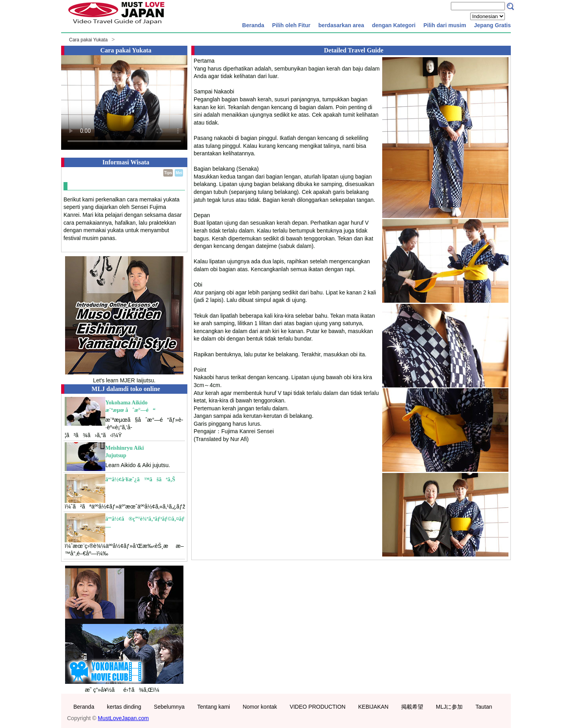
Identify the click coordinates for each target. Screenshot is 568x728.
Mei (179, 173)
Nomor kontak (260, 707)
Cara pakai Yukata (88, 40)
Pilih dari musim (445, 25)
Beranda (253, 25)
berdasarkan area (341, 25)
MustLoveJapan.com (123, 718)
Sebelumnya (169, 707)
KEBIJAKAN (373, 707)
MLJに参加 (449, 707)
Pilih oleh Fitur (291, 25)
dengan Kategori (394, 25)
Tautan (484, 707)
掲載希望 (412, 707)
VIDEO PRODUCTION (318, 707)
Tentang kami (214, 707)
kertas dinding (124, 707)
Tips (168, 173)
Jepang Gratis (492, 25)
